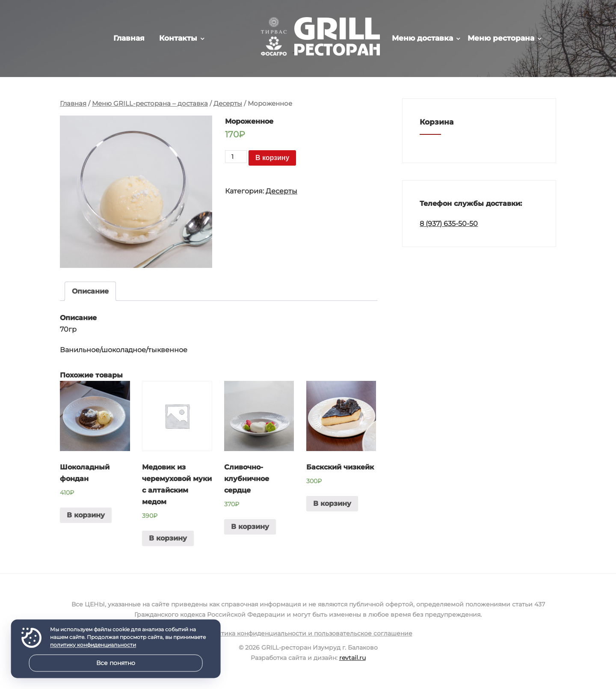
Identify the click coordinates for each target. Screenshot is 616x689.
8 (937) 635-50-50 (449, 224)
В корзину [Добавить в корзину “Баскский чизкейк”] (332, 503)
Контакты (178, 38)
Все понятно (116, 663)
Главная (129, 38)
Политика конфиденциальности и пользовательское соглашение (308, 633)
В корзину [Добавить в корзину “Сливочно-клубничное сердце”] (250, 527)
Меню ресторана (501, 38)
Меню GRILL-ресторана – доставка (150, 104)
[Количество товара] (236, 157)
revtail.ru (352, 658)
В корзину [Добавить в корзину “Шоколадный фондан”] (86, 515)
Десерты (228, 104)
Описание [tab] (90, 291)
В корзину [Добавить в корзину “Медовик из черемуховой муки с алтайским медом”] (168, 538)
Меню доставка (422, 38)
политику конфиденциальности (93, 645)
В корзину (272, 158)
